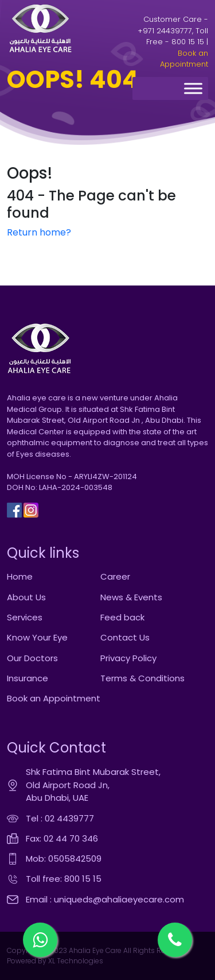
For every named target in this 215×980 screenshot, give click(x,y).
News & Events (131, 597)
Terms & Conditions (142, 678)
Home (20, 576)
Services (25, 617)
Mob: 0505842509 (64, 859)
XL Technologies (75, 961)
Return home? (39, 232)
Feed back (122, 617)
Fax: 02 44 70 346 (62, 838)
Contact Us (125, 637)
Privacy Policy (128, 658)
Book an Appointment (184, 59)
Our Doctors (32, 658)
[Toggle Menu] (193, 89)
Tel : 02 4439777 (60, 818)
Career (115, 576)
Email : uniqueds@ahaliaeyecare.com (105, 899)
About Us (26, 597)
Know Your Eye (37, 637)
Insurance (28, 678)
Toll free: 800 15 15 (64, 879)
